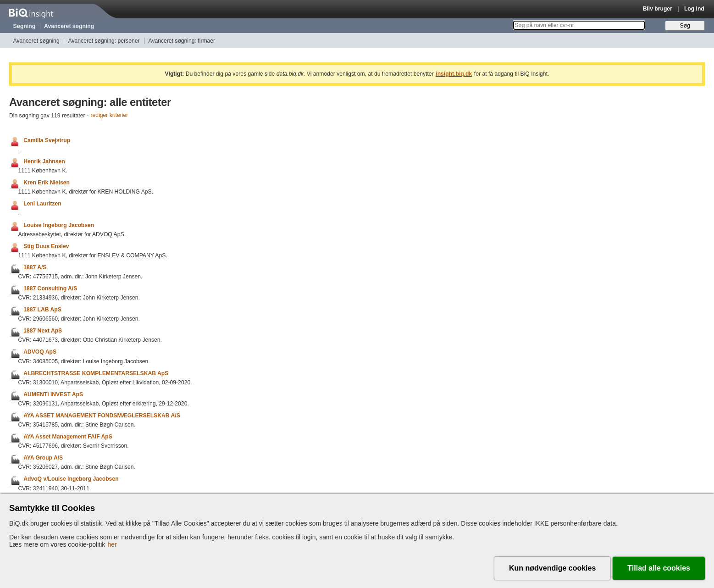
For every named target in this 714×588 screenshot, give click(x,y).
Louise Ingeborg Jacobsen (59, 225)
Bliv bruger (658, 9)
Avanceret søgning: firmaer (182, 41)
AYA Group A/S (43, 458)
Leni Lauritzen (42, 204)
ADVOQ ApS (40, 352)
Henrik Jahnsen (44, 161)
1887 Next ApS (43, 331)
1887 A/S (35, 267)
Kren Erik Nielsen (47, 183)
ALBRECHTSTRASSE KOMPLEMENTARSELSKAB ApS (96, 373)
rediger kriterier (110, 116)
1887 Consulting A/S (50, 288)
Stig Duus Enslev (46, 246)
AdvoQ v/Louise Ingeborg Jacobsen (71, 479)
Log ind (694, 9)
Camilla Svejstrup (47, 140)
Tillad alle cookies (659, 568)
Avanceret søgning (69, 26)
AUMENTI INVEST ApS (53, 394)
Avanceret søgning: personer (104, 41)
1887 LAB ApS (42, 310)
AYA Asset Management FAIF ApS (68, 437)
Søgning (25, 26)
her (112, 544)
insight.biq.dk (454, 74)
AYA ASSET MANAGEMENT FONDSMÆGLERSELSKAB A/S (102, 416)
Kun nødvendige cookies (552, 568)
